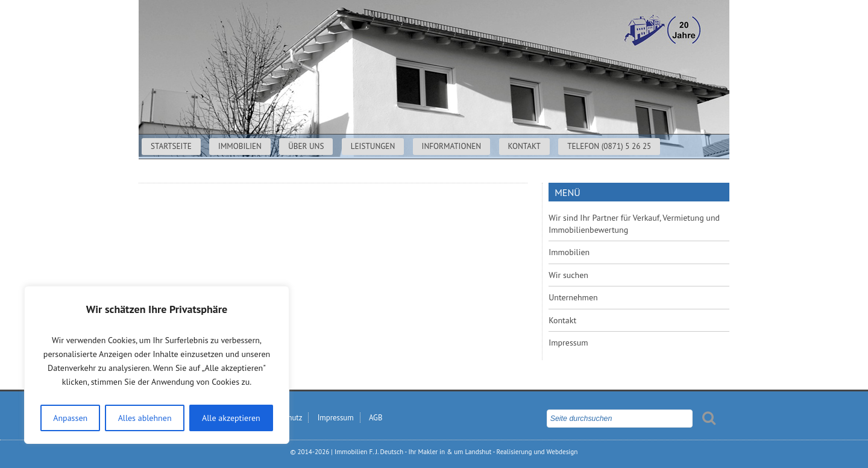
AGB (376, 418)
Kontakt (524, 146)
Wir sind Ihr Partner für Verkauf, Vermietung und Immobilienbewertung (634, 224)
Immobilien (240, 146)
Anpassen (70, 418)
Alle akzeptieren (231, 418)
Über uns (306, 146)
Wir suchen (568, 275)
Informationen (452, 146)
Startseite (171, 146)
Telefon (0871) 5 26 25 (609, 146)
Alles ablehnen (145, 418)
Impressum (568, 343)
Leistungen (373, 146)
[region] (157, 365)
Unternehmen (573, 297)
